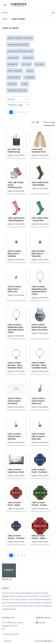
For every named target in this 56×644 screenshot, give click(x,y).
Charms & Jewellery (18, 45)
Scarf (24, 84)
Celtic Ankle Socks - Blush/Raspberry (16, 219)
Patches (26, 64)
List (35, 122)
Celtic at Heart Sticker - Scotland (16, 537)
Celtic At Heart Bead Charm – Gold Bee (14, 254)
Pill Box (40, 64)
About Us (7, 579)
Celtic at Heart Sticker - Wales (39, 537)
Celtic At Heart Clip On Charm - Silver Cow (39, 401)
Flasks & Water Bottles (20, 51)
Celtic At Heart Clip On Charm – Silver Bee (39, 436)
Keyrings (28, 58)
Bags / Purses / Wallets (20, 38)
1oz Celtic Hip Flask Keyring (14, 151)
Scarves (12, 84)
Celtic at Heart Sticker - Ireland (39, 504)
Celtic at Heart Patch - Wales (14, 504)
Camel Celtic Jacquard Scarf (39, 151)
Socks (30, 71)
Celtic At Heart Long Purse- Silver (16, 471)
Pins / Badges (15, 71)
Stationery (14, 77)
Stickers (29, 77)
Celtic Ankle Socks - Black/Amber (40, 184)
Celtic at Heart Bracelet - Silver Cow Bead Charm (39, 365)
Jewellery (13, 58)
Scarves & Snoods (17, 91)
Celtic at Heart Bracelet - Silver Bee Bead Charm (15, 365)
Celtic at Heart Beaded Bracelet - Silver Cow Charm (40, 327)
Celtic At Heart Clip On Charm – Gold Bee (15, 436)
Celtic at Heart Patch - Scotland (39, 471)
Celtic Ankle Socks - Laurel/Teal (40, 219)
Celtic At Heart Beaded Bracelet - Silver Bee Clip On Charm (16, 328)
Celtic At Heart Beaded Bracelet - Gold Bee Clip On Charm (40, 290)
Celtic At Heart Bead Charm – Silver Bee (38, 254)
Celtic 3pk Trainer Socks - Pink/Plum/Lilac (16, 185)
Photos (49, 122)
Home (5, 19)
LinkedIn (41, 623)
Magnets (12, 64)
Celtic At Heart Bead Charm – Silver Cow (14, 289)
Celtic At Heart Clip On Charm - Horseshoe (15, 401)
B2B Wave (48, 641)
